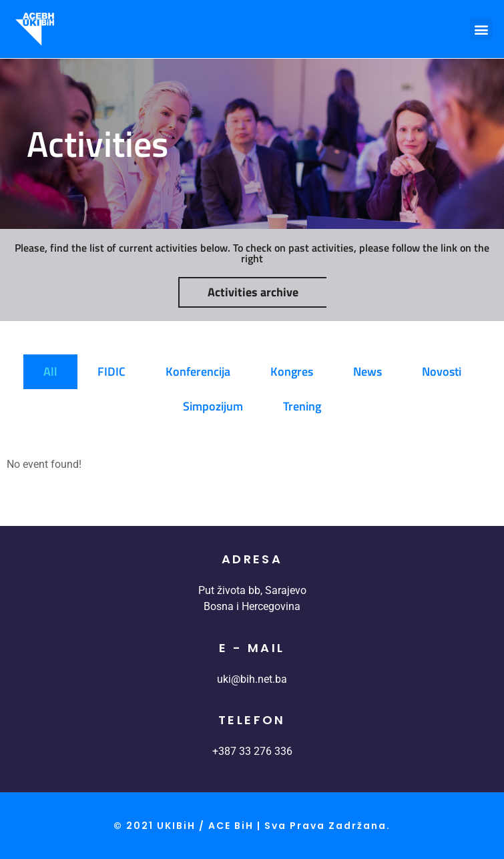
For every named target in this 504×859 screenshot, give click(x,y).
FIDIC (111, 371)
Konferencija (198, 371)
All (50, 371)
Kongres (292, 371)
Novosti (442, 371)
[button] (481, 29)
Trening (302, 406)
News (367, 371)
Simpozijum (213, 406)
